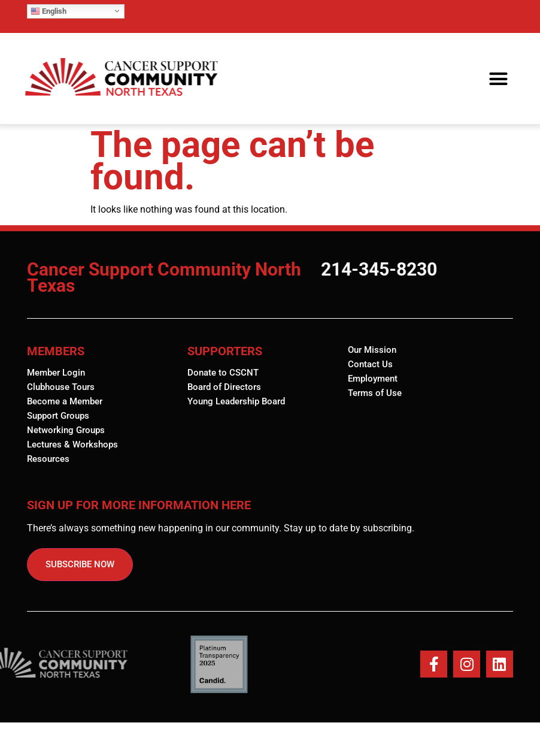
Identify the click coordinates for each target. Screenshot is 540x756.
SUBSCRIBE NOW (80, 564)
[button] (498, 78)
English (48, 11)
